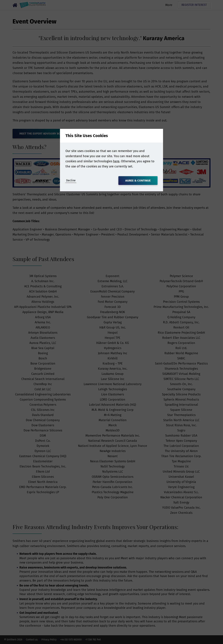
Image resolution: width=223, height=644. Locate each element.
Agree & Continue (138, 181)
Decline (71, 180)
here (116, 161)
